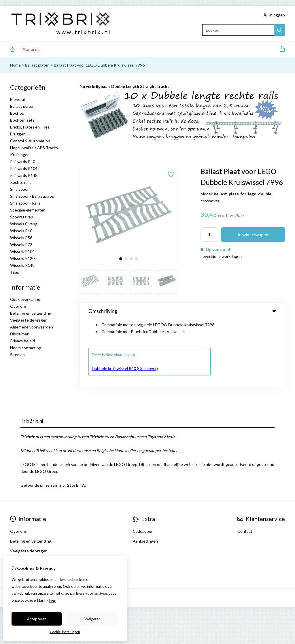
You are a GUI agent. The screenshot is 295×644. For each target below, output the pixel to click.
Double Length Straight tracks (140, 86)
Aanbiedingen (145, 511)
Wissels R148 (22, 265)
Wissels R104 (22, 251)
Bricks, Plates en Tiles (30, 127)
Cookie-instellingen (65, 632)
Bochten (18, 113)
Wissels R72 (21, 244)
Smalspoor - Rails (25, 203)
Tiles (15, 272)
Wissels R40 (21, 231)
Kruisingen (20, 155)
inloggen (274, 15)
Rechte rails (21, 182)
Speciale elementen (28, 210)
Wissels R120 (22, 258)
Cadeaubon (143, 501)
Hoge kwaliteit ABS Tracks (34, 148)
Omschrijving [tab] (182, 311)
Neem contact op (26, 348)
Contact (245, 501)
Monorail (31, 50)
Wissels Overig (24, 224)
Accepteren (37, 619)
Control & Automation (30, 141)
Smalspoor (19, 189)
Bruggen (18, 134)
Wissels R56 (21, 238)
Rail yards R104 (24, 168)
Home (15, 65)
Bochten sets (22, 120)
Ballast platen (37, 65)
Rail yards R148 (24, 175)
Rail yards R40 (23, 162)
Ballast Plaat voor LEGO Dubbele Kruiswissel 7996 (99, 65)
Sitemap (17, 355)
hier (52, 600)
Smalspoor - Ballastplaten (33, 196)
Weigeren (92, 619)
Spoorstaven (22, 217)
